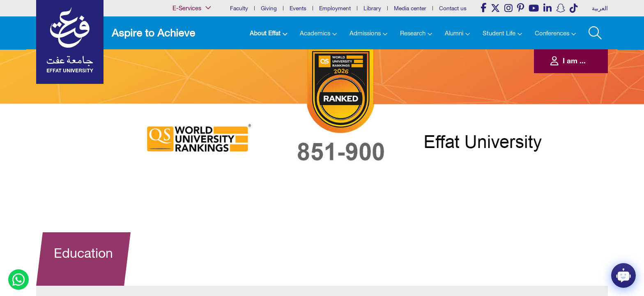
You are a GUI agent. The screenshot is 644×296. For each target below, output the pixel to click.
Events (298, 8)
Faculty (239, 8)
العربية (600, 8)
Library (372, 8)
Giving (269, 8)
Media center (410, 8)
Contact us (453, 8)
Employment (335, 8)
